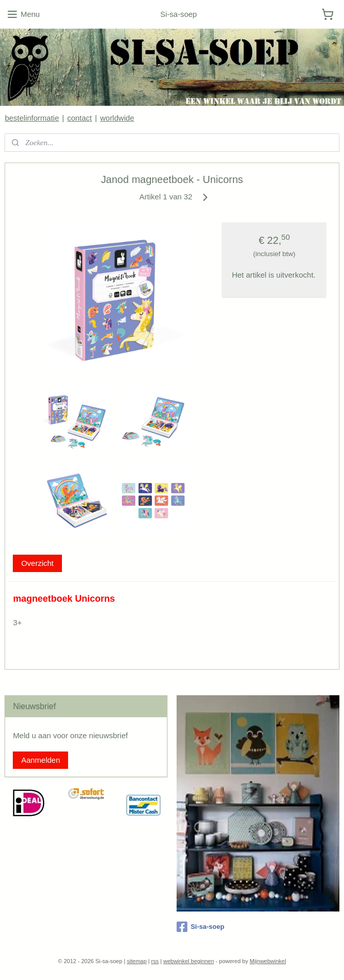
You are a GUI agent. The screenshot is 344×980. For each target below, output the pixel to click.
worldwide (117, 118)
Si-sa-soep (200, 927)
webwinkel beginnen (189, 961)
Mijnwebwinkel (268, 961)
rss (155, 961)
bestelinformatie (32, 118)
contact (79, 118)
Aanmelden (40, 760)
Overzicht (37, 563)
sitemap (137, 961)
